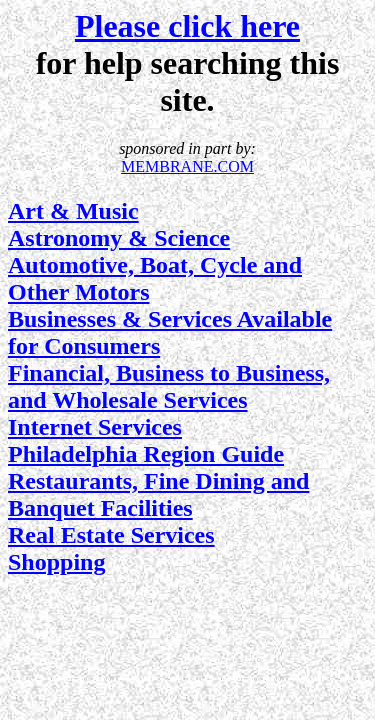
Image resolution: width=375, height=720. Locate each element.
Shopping (56, 562)
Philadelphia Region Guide (146, 454)
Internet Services (95, 427)
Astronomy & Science (119, 238)
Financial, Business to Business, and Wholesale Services (169, 386)
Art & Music (73, 211)
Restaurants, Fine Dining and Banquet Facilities (158, 494)
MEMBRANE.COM (187, 166)
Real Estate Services (111, 535)
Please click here (187, 26)
